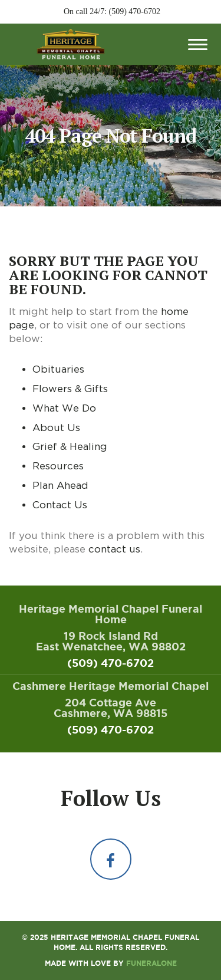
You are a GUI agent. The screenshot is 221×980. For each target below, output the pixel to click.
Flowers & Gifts (70, 389)
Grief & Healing (70, 446)
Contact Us (60, 505)
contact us (114, 549)
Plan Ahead (60, 485)
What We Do (64, 408)
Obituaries (58, 369)
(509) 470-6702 (135, 11)
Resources (58, 466)
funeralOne (151, 963)
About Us (56, 427)
